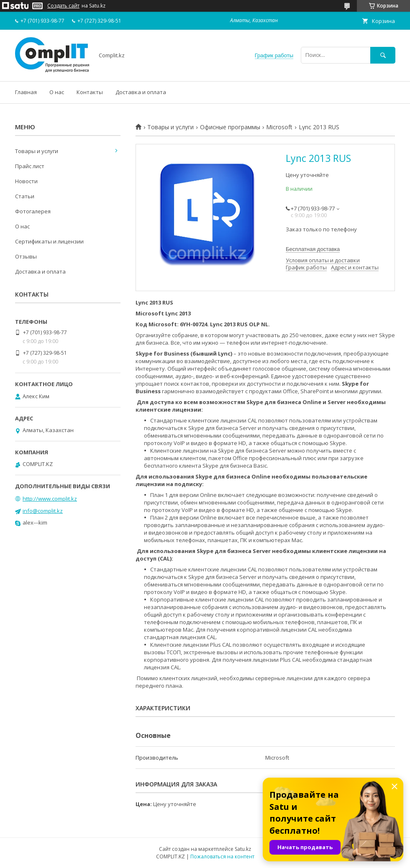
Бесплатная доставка (313, 249)
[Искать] (383, 55)
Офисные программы (230, 127)
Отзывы (26, 256)
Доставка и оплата (141, 92)
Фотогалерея (33, 211)
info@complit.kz (43, 511)
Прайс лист (30, 166)
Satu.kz (243, 849)
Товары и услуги (170, 127)
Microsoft (279, 127)
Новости (26, 181)
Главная (26, 92)
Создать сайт (63, 6)
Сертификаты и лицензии (49, 241)
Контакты (90, 92)
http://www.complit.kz (50, 499)
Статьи (25, 196)
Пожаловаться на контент (222, 856)
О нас (57, 92)
